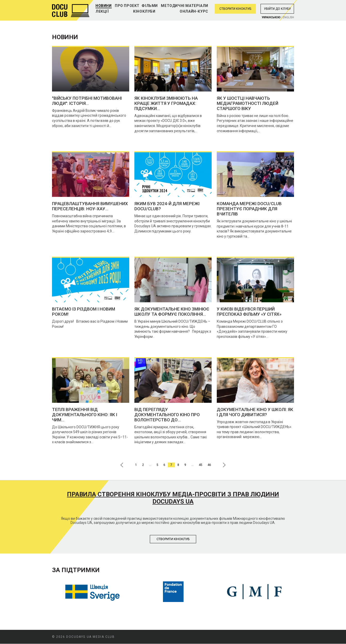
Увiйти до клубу (277, 9)
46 (209, 465)
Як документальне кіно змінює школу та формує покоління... (172, 312)
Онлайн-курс (194, 11)
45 (201, 465)
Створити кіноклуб (235, 9)
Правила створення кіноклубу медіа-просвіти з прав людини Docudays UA (173, 498)
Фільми (150, 6)
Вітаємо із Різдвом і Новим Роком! (84, 312)
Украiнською (271, 17)
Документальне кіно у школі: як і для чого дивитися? (255, 412)
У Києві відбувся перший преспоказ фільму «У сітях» (249, 312)
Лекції (102, 11)
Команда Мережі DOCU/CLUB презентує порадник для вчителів (249, 209)
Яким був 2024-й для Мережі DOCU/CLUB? (167, 206)
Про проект (127, 6)
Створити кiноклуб (173, 539)
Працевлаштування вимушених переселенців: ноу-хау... (90, 206)
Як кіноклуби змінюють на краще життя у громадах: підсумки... (166, 103)
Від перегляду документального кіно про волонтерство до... (167, 415)
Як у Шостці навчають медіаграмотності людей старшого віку (248, 103)
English (288, 17)
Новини (104, 6)
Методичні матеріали (184, 6)
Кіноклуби (144, 11)
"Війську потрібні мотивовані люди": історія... (87, 101)
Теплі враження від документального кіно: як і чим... (85, 415)
